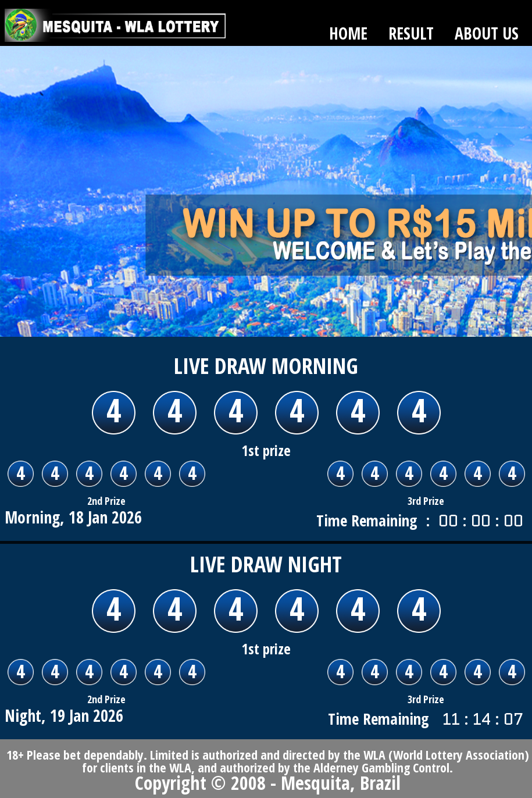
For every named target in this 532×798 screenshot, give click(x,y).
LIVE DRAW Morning (266, 365)
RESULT (411, 33)
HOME (348, 33)
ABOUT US (487, 33)
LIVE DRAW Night (266, 564)
